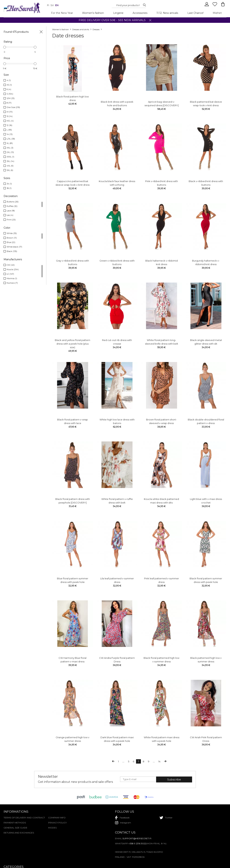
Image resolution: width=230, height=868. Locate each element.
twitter (166, 818)
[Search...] (128, 5)
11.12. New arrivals (167, 13)
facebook (122, 818)
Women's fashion (93, 13)
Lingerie (118, 13)
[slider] (5, 47)
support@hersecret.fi (137, 838)
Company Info (57, 818)
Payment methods (15, 823)
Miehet (217, 13)
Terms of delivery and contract (24, 818)
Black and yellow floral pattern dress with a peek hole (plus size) (73, 338)
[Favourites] (215, 6)
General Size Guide (15, 828)
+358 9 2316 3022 (137, 843)
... (123, 761)
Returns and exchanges (19, 833)
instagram (123, 823)
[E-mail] (138, 779)
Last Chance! (195, 13)
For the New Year (62, 13)
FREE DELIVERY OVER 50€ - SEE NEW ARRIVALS (112, 20)
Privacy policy (57, 823)
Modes (52, 828)
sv (52, 5)
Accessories (140, 13)
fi (48, 5)
